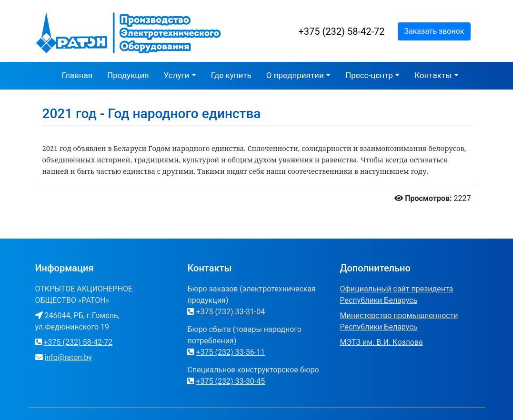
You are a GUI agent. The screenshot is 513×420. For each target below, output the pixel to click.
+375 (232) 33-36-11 (230, 352)
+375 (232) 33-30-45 (230, 381)
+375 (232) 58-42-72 (342, 31)
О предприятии (295, 75)
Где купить (231, 75)
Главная (77, 75)
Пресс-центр (369, 75)
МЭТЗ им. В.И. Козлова (381, 342)
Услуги (177, 75)
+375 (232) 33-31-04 (230, 312)
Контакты (433, 75)
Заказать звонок (434, 31)
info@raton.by (68, 357)
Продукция (128, 75)
